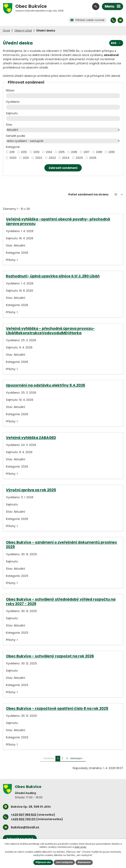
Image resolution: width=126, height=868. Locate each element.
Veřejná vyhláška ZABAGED (31, 438)
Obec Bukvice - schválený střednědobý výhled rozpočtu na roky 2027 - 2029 (61, 602)
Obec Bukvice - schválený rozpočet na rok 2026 (50, 656)
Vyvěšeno (13, 102)
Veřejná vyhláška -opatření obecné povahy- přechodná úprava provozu (58, 221)
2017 (87, 152)
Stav (9, 125)
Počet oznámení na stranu (88, 194)
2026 (93, 158)
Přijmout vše (43, 862)
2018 (99, 152)
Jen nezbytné (64, 862)
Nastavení (84, 862)
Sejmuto (12, 113)
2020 (13, 158)
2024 (66, 158)
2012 (24, 152)
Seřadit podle (15, 136)
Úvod (6, 31)
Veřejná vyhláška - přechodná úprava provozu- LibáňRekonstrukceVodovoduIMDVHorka (50, 331)
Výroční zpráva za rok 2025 (31, 490)
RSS (116, 43)
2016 (74, 152)
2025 (79, 158)
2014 (49, 152)
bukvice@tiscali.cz (25, 827)
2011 (12, 152)
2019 (111, 152)
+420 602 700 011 (23, 819)
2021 (26, 158)
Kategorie (13, 147)
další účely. (81, 847)
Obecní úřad (23, 31)
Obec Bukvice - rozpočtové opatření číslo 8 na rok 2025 (57, 708)
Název (10, 90)
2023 (52, 158)
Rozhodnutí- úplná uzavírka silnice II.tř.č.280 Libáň (53, 276)
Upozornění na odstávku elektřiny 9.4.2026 (46, 385)
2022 (39, 158)
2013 (36, 152)
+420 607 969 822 (24, 815)
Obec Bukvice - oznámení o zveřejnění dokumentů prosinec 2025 (61, 545)
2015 (62, 152)
